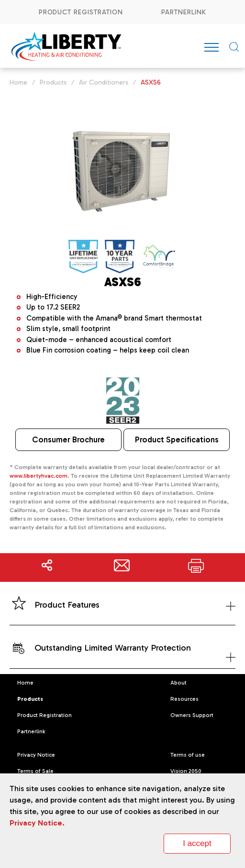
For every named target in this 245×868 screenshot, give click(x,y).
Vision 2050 (186, 771)
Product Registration (81, 12)
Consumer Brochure (68, 439)
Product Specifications (177, 439)
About (178, 683)
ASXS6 (151, 82)
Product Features (122, 606)
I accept (197, 843)
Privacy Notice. (37, 823)
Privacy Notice (36, 755)
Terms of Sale (35, 771)
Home (18, 82)
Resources (184, 699)
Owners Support (192, 715)
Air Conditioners (104, 82)
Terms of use (188, 755)
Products (53, 82)
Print (196, 568)
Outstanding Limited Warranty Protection (122, 657)
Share (47, 568)
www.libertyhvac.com (39, 476)
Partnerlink (184, 12)
